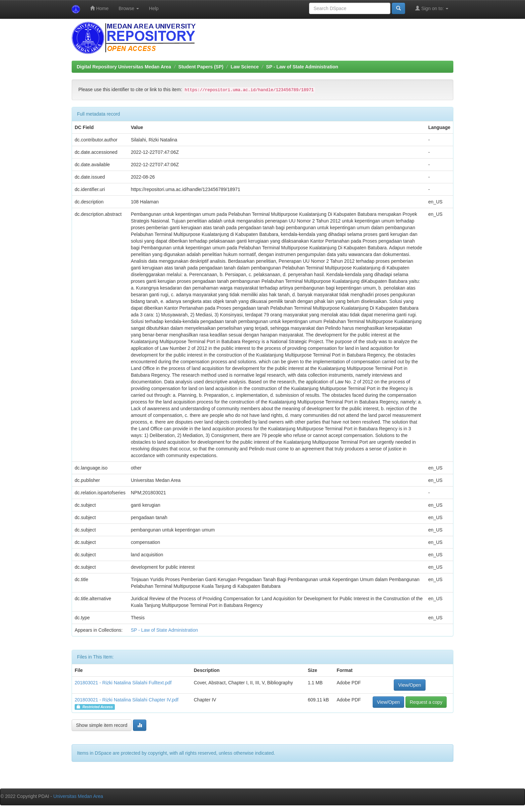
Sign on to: (432, 8)
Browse (129, 8)
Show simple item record (102, 725)
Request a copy (426, 702)
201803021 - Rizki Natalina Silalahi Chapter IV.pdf (127, 700)
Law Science (245, 67)
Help (154, 8)
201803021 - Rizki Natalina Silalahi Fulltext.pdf (123, 683)
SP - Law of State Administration (302, 67)
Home (99, 8)
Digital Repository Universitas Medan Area (124, 67)
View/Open (409, 685)
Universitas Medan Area (78, 796)
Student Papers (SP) (201, 67)
